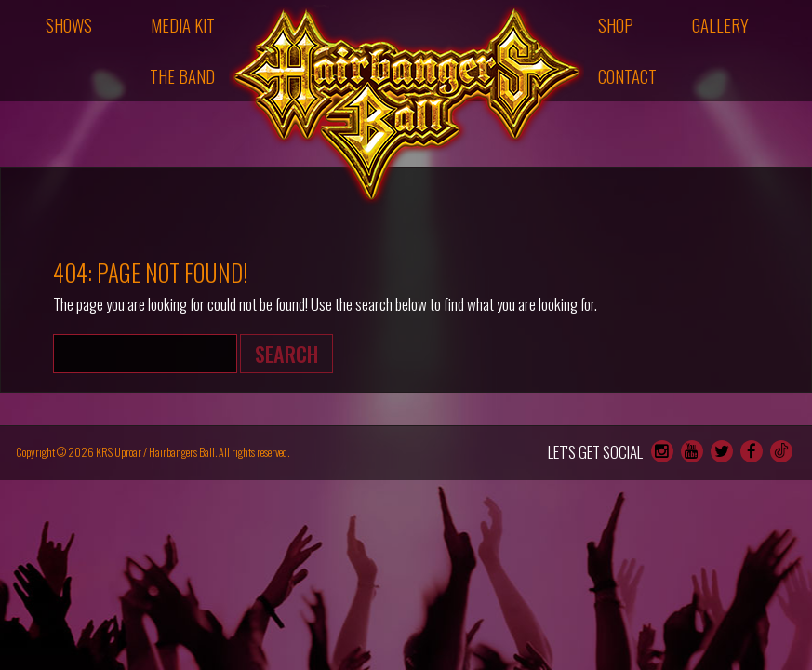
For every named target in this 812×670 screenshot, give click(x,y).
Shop (616, 25)
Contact (627, 76)
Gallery (720, 25)
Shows (69, 25)
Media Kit (183, 25)
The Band (182, 76)
